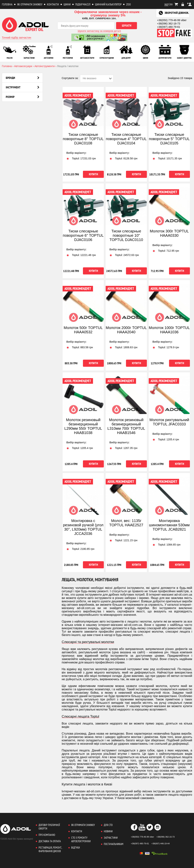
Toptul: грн (81, 158)
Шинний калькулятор (108, 4)
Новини (108, 831)
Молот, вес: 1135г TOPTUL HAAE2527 (126, 523)
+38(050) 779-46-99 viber (172, 20)
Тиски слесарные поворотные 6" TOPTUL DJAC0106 (83, 235)
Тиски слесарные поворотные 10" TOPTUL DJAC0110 (126, 235)
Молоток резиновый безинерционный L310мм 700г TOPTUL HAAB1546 (126, 426)
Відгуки (75, 848)
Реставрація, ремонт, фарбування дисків (50, 849)
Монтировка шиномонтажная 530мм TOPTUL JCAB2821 (169, 525)
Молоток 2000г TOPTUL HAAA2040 (126, 330)
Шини (67, 4)
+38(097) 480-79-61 (169, 27)
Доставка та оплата (50, 841)
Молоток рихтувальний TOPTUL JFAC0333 (169, 422)
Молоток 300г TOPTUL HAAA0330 (169, 233)
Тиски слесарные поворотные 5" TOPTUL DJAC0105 (169, 139)
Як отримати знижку (30, 4)
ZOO (128, 4)
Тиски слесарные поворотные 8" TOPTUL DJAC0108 (83, 139)
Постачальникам (114, 844)
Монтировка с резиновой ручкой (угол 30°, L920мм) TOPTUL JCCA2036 (83, 527)
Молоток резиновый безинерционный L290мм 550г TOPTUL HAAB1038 (83, 426)
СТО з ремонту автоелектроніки (81, 839)
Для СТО (108, 825)
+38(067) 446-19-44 (161, 844)
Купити (93, 174)
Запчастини (111, 838)
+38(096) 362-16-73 (169, 24)
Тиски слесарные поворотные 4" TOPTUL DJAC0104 (126, 139)
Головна (7, 4)
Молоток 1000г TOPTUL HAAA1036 (169, 330)
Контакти (53, 4)
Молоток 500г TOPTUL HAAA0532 (83, 330)
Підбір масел (83, 4)
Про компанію (47, 835)
